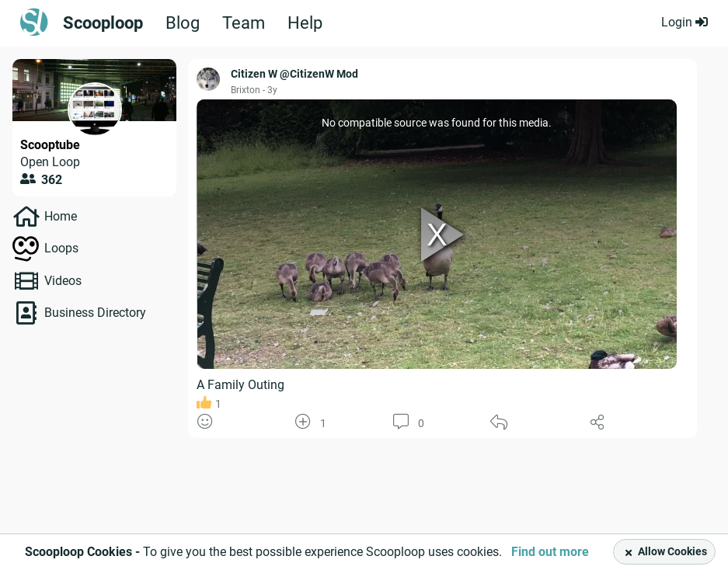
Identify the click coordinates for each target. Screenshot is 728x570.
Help (305, 23)
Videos (63, 281)
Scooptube (50, 145)
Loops (61, 248)
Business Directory (95, 313)
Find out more (550, 552)
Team (244, 23)
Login (684, 22)
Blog (183, 23)
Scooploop (103, 23)
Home (61, 216)
